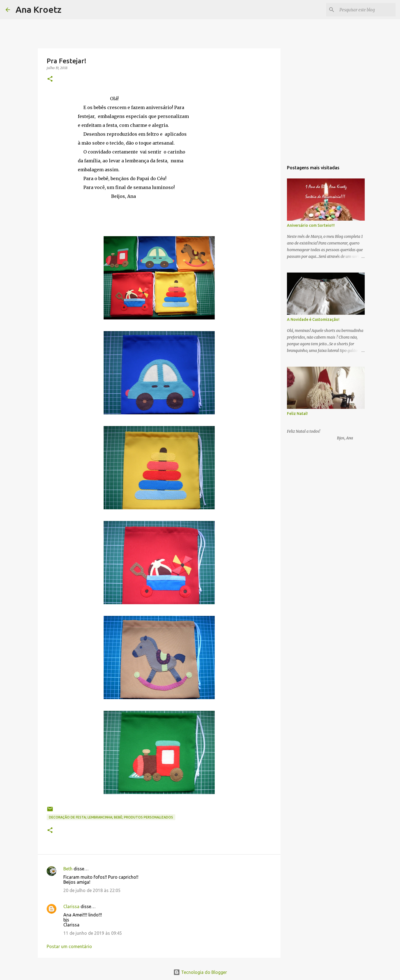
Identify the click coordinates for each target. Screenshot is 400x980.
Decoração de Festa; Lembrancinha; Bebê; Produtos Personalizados (111, 817)
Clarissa (71, 906)
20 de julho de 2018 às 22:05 (92, 890)
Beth (68, 869)
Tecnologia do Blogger (200, 972)
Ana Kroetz (38, 9)
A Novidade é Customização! (313, 319)
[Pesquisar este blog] (366, 10)
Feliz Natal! (297, 414)
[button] (50, 79)
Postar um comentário (69, 946)
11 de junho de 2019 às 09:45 (93, 933)
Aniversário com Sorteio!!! (311, 225)
